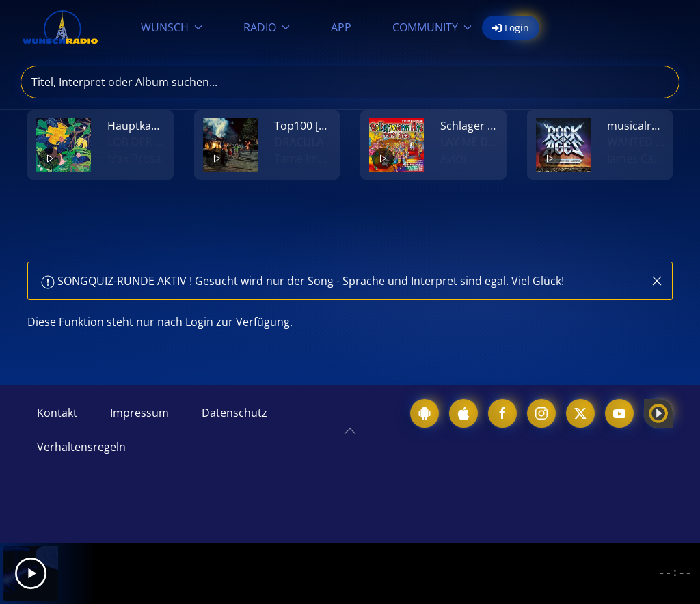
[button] (657, 281)
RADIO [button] (267, 27)
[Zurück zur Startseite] (60, 27)
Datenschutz (234, 413)
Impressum (139, 413)
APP (341, 27)
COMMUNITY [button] (432, 27)
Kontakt (57, 413)
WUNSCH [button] (172, 27)
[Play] (31, 573)
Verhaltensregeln (81, 447)
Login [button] (511, 28)
